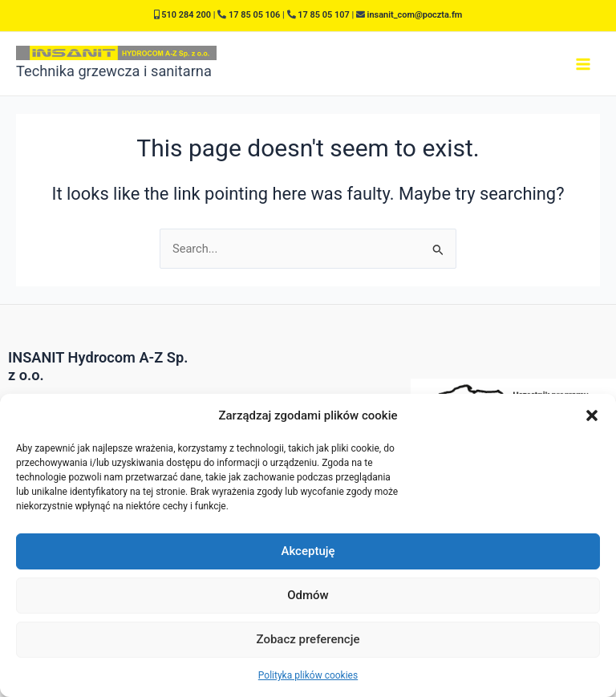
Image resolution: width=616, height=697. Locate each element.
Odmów (308, 595)
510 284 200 (186, 15)
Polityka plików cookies (308, 675)
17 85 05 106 (254, 15)
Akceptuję (308, 551)
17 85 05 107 (323, 15)
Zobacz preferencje (308, 639)
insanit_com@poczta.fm (415, 15)
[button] (592, 415)
